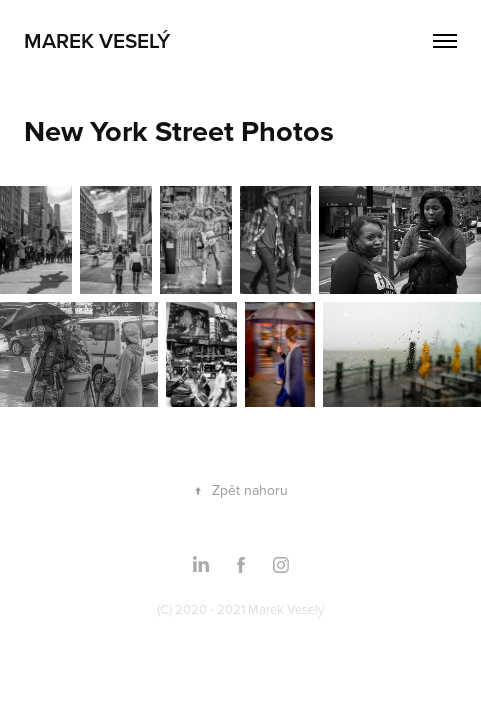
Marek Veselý (97, 40)
